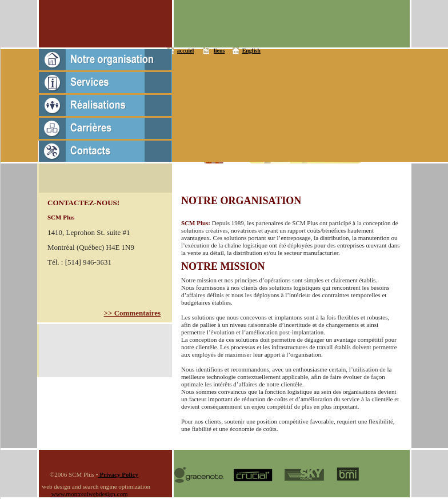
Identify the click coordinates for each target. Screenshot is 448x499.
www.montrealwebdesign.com (90, 494)
